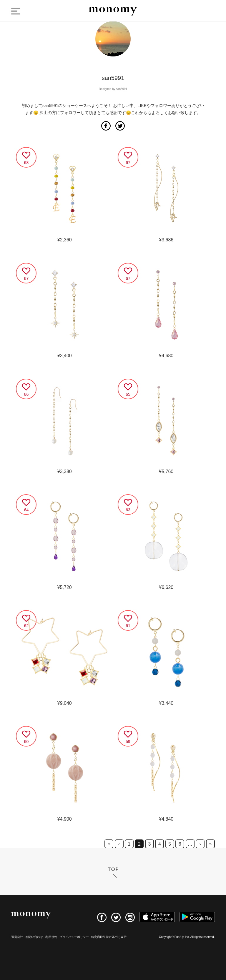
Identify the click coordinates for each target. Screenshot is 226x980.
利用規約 (51, 937)
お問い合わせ (34, 937)
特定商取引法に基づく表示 (109, 937)
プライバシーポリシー (74, 937)
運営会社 (17, 937)
